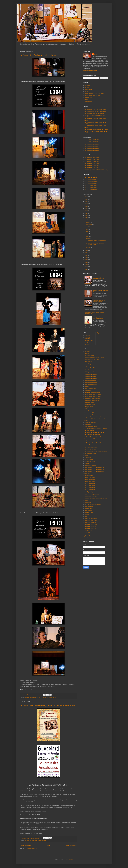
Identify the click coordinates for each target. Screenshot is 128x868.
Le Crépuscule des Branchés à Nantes (98, 318)
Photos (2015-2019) (43, 697)
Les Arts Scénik (89, 445)
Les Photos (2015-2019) (91, 185)
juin (87, 229)
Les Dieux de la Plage (90, 449)
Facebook (87, 335)
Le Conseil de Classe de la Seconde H (95, 433)
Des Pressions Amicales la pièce (93, 395)
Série (86, 517)
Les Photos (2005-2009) (91, 181)
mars (88, 236)
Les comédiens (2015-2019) (92, 148)
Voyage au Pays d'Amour (91, 537)
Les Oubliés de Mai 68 (90, 453)
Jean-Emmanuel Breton (91, 427)
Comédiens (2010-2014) (91, 380)
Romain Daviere (89, 512)
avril (88, 234)
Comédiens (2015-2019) (91, 382)
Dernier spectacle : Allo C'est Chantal (94, 94)
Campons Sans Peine (90, 368)
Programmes (88, 502)
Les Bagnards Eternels (91, 447)
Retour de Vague (89, 508)
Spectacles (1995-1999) (91, 519)
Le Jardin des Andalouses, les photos (38, 55)
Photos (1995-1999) (90, 478)
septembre (89, 225)
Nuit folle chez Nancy (90, 465)
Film (86, 409)
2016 (86, 250)
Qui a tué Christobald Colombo (93, 504)
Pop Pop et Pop (89, 492)
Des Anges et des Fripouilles (92, 392)
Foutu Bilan (88, 411)
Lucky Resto (88, 457)
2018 (86, 216)
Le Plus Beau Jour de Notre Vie (93, 443)
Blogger (71, 859)
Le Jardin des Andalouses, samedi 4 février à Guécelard (47, 705)
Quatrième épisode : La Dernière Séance (99, 301)
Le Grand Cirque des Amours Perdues (95, 437)
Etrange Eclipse (89, 407)
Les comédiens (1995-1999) (92, 140)
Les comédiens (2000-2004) (92, 142)
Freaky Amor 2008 (89, 413)
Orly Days (87, 474)
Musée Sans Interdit (90, 461)
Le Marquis (87, 441)
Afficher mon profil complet (90, 71)
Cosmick (87, 386)
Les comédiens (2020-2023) (92, 150)
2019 (86, 213)
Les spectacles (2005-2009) (92, 162)
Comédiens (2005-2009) (91, 378)
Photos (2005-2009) (90, 482)
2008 (86, 269)
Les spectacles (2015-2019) (92, 166)
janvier (88, 247)
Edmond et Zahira (89, 403)
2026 (86, 197)
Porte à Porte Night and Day (92, 494)
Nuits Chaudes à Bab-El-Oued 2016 (94, 468)
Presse (86, 100)
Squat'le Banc (88, 531)
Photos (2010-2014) (90, 484)
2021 (86, 209)
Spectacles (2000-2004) (91, 521)
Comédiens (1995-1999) (91, 374)
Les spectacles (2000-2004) (92, 160)
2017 (86, 218)
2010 (86, 264)
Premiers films (88, 98)
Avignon (87, 91)
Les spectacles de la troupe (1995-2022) (95, 109)
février (88, 239)
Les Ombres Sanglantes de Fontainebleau (96, 451)
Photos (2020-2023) (90, 488)
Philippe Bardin (89, 341)
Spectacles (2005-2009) (91, 523)
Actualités (87, 85)
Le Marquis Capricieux (87, 338)
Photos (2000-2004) (90, 480)
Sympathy (87, 535)
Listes (86, 455)
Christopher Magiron (90, 372)
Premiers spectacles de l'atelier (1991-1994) (96, 170)
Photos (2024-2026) (90, 490)
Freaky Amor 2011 (89, 415)
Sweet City (87, 533)
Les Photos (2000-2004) (91, 179)
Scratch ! (87, 515)
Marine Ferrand (89, 459)
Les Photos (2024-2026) (91, 189)
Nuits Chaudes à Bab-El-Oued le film (94, 472)
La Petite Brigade (89, 431)
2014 (86, 255)
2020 (86, 211)
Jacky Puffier (88, 425)
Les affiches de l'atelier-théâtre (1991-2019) (96, 129)
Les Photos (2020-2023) (91, 187)
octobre (88, 222)
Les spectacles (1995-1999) (92, 158)
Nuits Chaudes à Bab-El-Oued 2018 (94, 470)
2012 (86, 260)
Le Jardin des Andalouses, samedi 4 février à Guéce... (96, 244)
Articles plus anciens (71, 845)
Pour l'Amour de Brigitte (91, 496)
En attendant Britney (90, 405)
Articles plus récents (26, 845)
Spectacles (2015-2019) (91, 527)
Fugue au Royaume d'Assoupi (92, 417)
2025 (86, 199)
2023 (86, 204)
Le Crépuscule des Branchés (92, 435)
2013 (86, 257)
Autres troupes (88, 364)
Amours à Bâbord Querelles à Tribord (94, 358)
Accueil (48, 845)
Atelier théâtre (88, 89)
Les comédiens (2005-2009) (92, 144)
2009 (86, 267)
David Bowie (88, 390)
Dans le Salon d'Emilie (90, 388)
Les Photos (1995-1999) (91, 177)
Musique (87, 463)
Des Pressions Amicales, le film (93, 96)
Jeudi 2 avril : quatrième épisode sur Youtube (99, 278)
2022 (86, 206)
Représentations (52, 697)
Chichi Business (89, 370)
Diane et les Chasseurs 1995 (92, 399)
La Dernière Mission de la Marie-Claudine (96, 429)
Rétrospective (88, 102)
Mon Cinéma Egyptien (88, 344)
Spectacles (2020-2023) (91, 529)
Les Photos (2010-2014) (91, 183)
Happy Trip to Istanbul (90, 423)
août (88, 227)
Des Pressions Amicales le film (93, 397)
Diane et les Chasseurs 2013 (92, 401)
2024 (86, 201)
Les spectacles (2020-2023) (92, 168)
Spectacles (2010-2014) (91, 525)
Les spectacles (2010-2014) (92, 164)
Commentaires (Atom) (33, 848)
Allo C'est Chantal (89, 356)
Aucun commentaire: (36, 695)
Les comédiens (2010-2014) (92, 146)
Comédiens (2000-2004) (91, 376)
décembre (89, 220)
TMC (95, 54)
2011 (86, 262)
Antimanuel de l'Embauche (92, 360)
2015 (86, 253)
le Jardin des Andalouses (31, 697)
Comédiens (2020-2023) (91, 384)
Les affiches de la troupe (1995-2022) (94, 113)
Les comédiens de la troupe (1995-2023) (95, 111)
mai (87, 232)
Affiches (87, 87)
